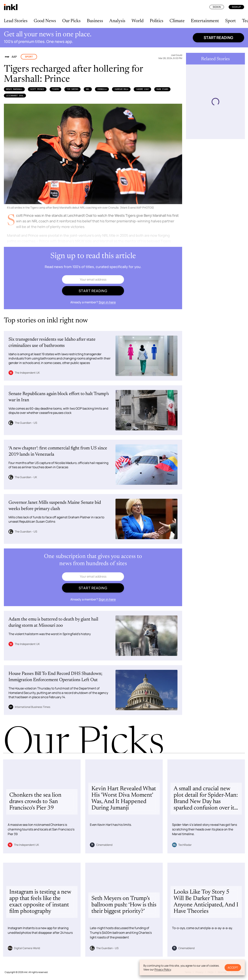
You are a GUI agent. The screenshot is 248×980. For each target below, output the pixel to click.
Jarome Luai (142, 89)
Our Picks (71, 21)
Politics (157, 21)
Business (95, 21)
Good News (45, 21)
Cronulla (102, 89)
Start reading (218, 38)
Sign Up (236, 7)
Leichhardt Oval (15, 96)
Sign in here (107, 302)
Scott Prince (37, 89)
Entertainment (205, 21)
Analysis (117, 21)
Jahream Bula (121, 89)
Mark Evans (162, 89)
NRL (88, 89)
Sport (230, 21)
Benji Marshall (14, 89)
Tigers (55, 89)
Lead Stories (16, 21)
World (138, 21)
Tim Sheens (72, 89)
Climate (177, 21)
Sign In (217, 7)
